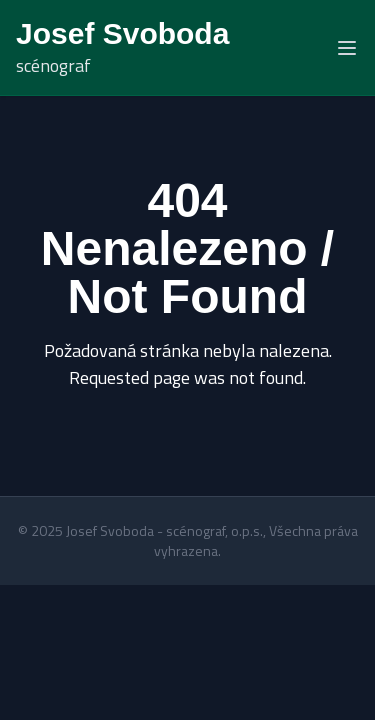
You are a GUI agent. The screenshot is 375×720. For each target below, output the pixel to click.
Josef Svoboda (122, 33)
